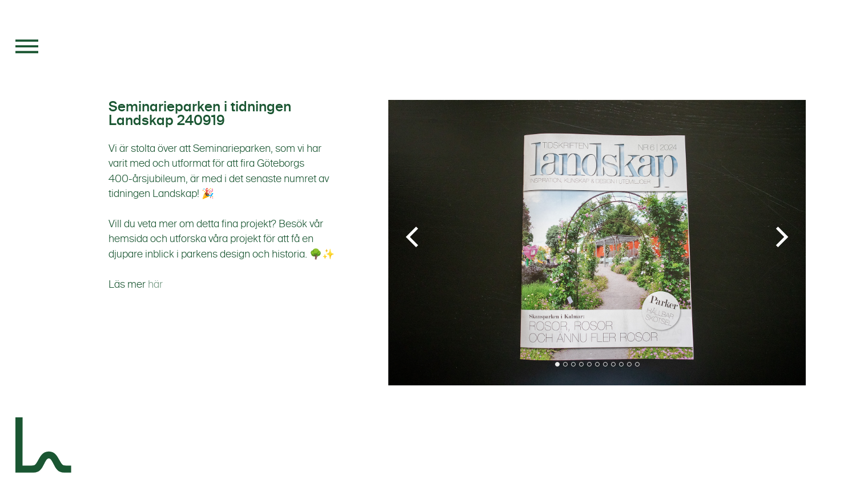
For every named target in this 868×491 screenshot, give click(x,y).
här (155, 284)
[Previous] (414, 237)
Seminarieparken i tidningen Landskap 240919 (200, 114)
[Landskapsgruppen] (44, 447)
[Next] (780, 237)
